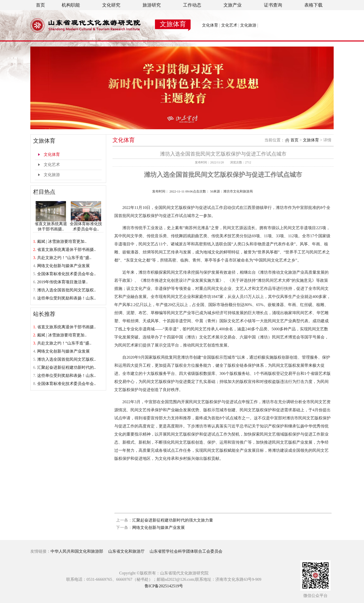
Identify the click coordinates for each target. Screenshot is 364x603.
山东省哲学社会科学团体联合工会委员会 (186, 551)
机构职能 (71, 5)
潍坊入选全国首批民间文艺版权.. (66, 290)
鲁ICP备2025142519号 (164, 586)
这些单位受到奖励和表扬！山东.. (66, 298)
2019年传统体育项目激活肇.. (62, 282)
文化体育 (210, 25)
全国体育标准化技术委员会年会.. (86, 224)
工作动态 (192, 5)
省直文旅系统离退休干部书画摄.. (51, 224)
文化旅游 (248, 25)
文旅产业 (233, 5)
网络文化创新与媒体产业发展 (63, 266)
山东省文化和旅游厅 (126, 551)
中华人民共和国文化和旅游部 (77, 551)
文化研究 (111, 5)
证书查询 (273, 5)
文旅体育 (173, 24)
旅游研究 (152, 5)
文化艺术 (229, 25)
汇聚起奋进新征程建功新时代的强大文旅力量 (173, 520)
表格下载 (313, 5)
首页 (40, 5)
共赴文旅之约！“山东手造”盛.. (64, 258)
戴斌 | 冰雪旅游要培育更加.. (62, 241)
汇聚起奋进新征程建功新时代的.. (66, 367)
